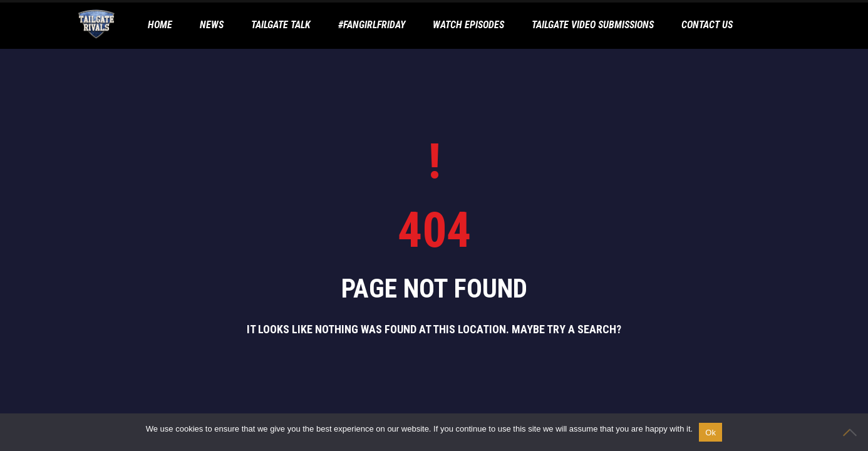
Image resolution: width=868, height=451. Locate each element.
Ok (710, 433)
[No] (852, 432)
